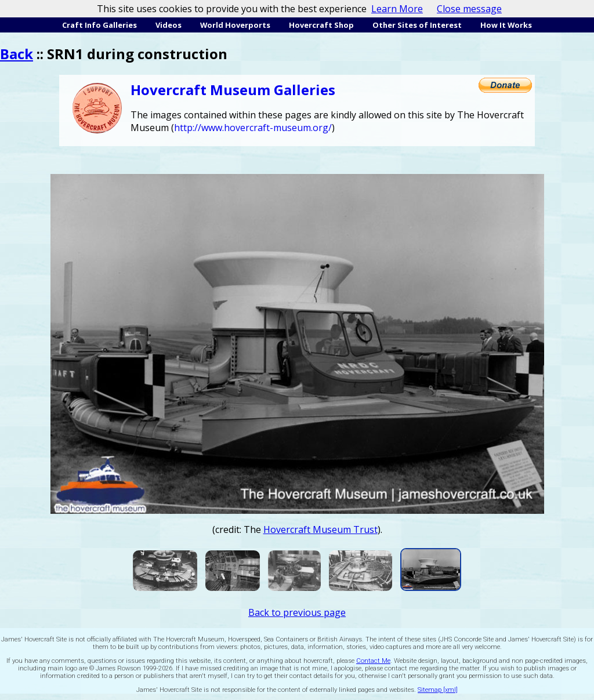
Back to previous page (297, 612)
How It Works (506, 25)
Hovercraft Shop (321, 25)
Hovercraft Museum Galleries (233, 90)
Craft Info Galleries (99, 25)
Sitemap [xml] (438, 690)
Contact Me (373, 661)
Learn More (397, 9)
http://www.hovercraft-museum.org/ (253, 128)
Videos (169, 25)
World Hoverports (235, 25)
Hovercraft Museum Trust (320, 529)
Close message (469, 9)
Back (17, 54)
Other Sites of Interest (417, 25)
